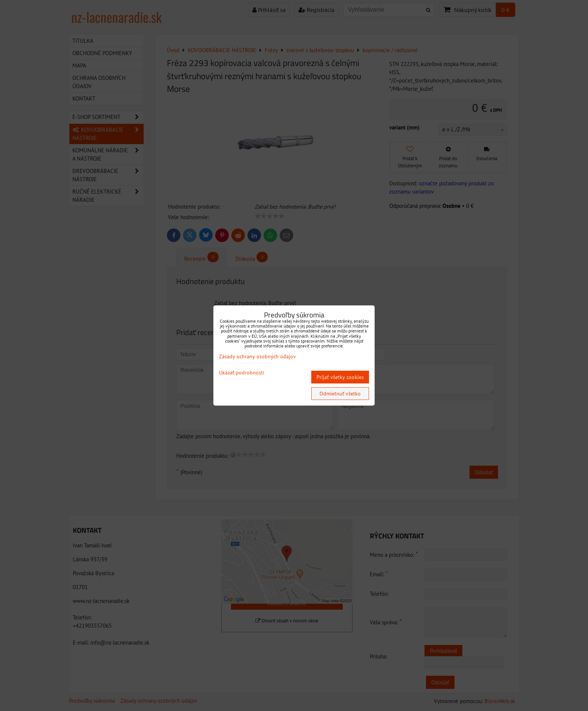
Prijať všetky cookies (340, 377)
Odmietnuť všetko (340, 394)
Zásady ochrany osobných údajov (257, 356)
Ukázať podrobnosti (242, 373)
